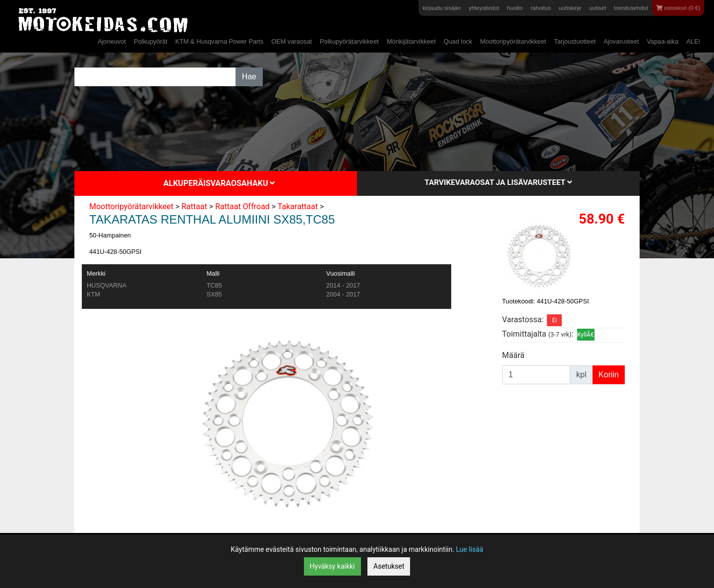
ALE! (693, 41)
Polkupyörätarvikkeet (349, 41)
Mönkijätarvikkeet (411, 41)
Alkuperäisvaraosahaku (219, 183)
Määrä (513, 355)
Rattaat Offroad (242, 206)
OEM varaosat (292, 41)
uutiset (597, 8)
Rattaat (194, 206)
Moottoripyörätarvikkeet (513, 41)
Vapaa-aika (662, 41)
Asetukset (389, 566)
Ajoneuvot (112, 41)
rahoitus (541, 8)
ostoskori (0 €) (678, 8)
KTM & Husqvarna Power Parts (219, 41)
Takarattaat (298, 206)
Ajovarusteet (621, 41)
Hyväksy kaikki (332, 566)
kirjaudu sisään (442, 8)
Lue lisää (470, 549)
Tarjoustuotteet (575, 41)
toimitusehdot (631, 8)
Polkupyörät (151, 41)
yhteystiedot (484, 8)
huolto (515, 8)
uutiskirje (570, 8)
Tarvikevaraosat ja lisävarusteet (498, 182)
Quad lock (458, 41)
